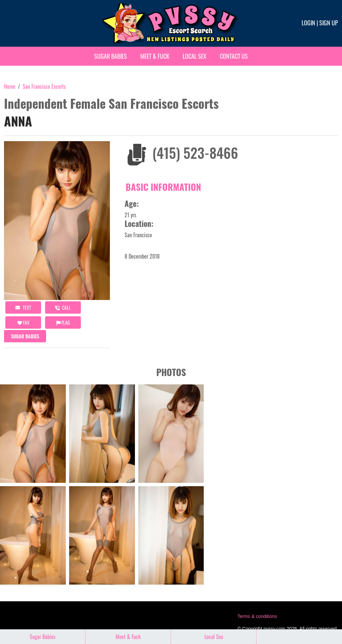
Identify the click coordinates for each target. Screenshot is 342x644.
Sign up (329, 23)
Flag (63, 323)
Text (23, 307)
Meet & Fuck (155, 56)
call (63, 307)
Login (308, 23)
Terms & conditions (257, 616)
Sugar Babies (111, 56)
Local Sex (195, 56)
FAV (23, 323)
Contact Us (234, 56)
